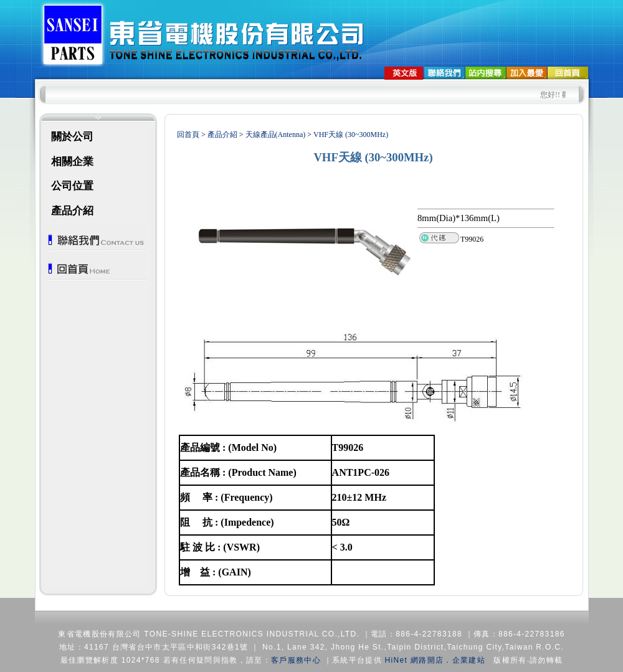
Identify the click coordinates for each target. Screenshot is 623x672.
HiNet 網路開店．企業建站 (435, 660)
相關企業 (72, 162)
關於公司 (72, 137)
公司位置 (72, 186)
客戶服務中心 (296, 660)
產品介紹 (72, 211)
